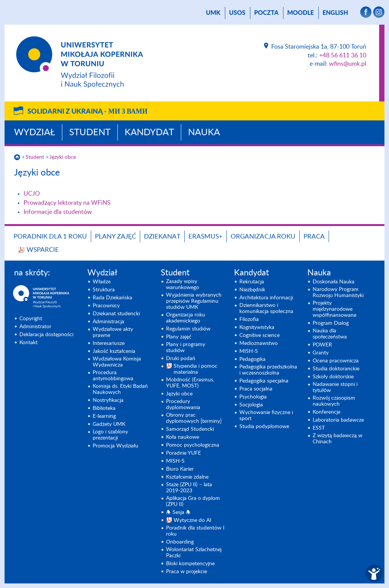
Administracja (108, 322)
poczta (266, 13)
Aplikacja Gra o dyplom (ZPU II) (193, 501)
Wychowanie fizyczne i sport (266, 416)
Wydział (35, 133)
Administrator (35, 327)
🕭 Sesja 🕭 (178, 512)
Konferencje (327, 412)
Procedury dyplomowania (183, 405)
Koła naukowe (183, 437)
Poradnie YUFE (183, 453)
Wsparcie (43, 250)
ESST (319, 428)
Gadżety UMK (109, 424)
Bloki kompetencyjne (190, 564)
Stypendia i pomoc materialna (195, 369)
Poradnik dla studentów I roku (195, 531)
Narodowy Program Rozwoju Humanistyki (338, 292)
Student (90, 133)
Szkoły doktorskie (333, 377)
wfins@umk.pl (348, 64)
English (335, 13)
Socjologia (251, 405)
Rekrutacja (252, 282)
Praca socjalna (256, 389)
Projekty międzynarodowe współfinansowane (334, 309)
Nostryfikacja (108, 400)
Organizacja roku (263, 236)
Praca (314, 236)
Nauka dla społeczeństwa (330, 334)
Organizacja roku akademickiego (186, 318)
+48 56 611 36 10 (343, 55)
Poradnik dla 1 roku (50, 236)
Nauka (204, 133)
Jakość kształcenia (114, 351)
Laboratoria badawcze (338, 420)
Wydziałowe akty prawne (113, 332)
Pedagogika (252, 359)
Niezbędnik (252, 290)
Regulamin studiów (188, 329)
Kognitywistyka (257, 327)
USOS (237, 13)
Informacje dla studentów (58, 212)
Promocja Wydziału (115, 446)
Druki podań (181, 359)
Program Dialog (331, 323)
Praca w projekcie (187, 572)
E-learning (104, 416)
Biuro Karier (180, 469)
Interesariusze (109, 343)
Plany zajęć (115, 236)
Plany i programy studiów (186, 348)
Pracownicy (106, 306)
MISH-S (175, 461)
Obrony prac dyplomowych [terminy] (194, 418)
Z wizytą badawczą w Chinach (338, 439)
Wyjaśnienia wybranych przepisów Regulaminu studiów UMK (194, 301)
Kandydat (149, 133)
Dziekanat (162, 236)
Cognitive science (259, 335)
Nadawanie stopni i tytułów (335, 387)
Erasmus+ (206, 236)
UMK (213, 13)
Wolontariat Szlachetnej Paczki (194, 553)
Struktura (104, 290)
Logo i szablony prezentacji (110, 435)
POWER (322, 345)
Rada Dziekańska (112, 298)
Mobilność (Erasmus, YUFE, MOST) (190, 383)
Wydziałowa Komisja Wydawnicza (117, 362)
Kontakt (28, 343)
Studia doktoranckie (336, 369)
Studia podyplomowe (264, 427)
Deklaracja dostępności (46, 335)
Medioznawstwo (259, 343)
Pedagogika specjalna (264, 381)
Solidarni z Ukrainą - (87, 112)
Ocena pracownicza (336, 361)
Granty (321, 353)
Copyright (31, 319)
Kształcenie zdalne (187, 477)
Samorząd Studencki (190, 429)
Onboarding (180, 542)
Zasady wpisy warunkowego (183, 285)
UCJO (32, 194)
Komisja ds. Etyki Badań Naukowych (120, 389)
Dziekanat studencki (116, 314)
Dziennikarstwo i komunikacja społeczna (266, 308)
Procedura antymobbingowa (113, 376)
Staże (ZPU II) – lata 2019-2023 (189, 488)
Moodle (300, 13)
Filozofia (249, 319)
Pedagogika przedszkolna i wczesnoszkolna (268, 370)
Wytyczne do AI (192, 520)
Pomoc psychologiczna (193, 445)
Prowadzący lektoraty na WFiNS (67, 203)
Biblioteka (104, 408)
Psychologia (253, 397)
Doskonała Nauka (334, 282)
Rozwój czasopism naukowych (334, 401)
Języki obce (63, 157)
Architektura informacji (266, 298)
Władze (102, 282)
